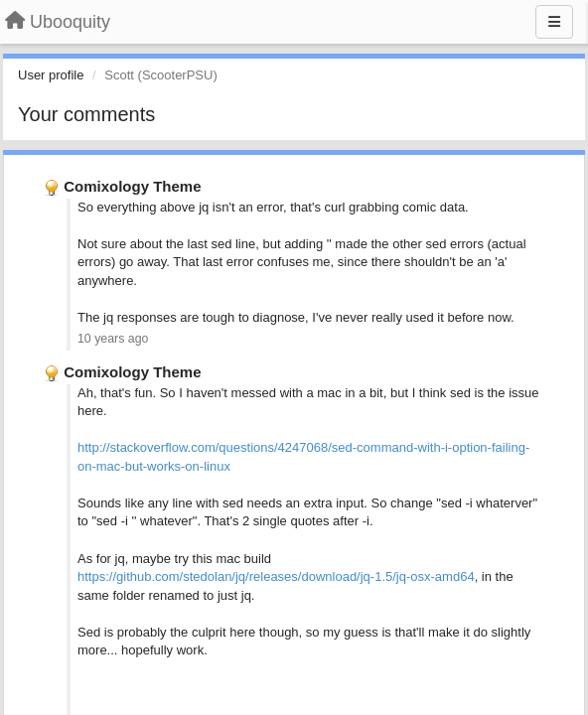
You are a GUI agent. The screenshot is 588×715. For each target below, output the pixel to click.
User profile (51, 75)
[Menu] (554, 22)
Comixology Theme (132, 186)
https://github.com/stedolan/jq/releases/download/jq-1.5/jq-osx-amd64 (276, 576)
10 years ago (113, 339)
